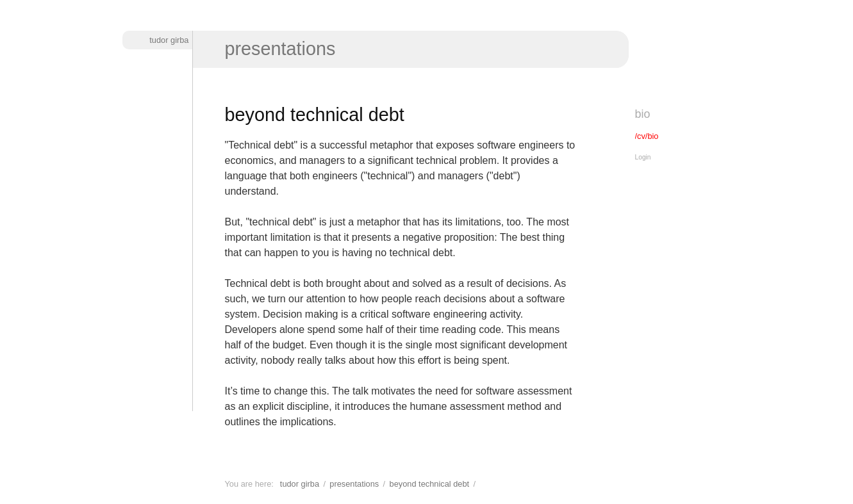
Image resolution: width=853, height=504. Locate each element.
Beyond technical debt (430, 484)
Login (643, 157)
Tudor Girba (169, 40)
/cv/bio (647, 136)
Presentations (280, 49)
